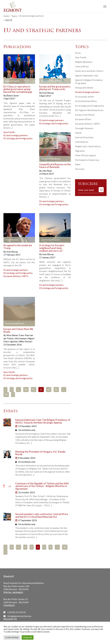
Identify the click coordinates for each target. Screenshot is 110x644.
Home (6, 16)
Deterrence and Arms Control (89, 71)
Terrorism (80, 169)
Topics (14, 16)
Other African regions (86, 155)
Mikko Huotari (25, 341)
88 (6, 395)
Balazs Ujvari (13, 95)
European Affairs (83, 119)
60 (26, 390)
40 (65, 547)
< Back (8, 20)
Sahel (78, 164)
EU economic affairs (85, 97)
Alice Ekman (12, 335)
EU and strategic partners (16, 135)
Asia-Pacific (9, 132)
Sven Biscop (48, 93)
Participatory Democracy (87, 160)
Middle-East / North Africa (88, 146)
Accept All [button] (28, 637)
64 (56, 390)
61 (34, 390)
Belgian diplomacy (84, 62)
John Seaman (21, 338)
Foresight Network (84, 128)
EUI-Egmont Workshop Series (89, 110)
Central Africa (82, 66)
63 (49, 390)
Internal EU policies (84, 137)
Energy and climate (84, 88)
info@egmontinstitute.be (19, 616)
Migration (80, 151)
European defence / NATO (16, 276)
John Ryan (47, 171)
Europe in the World (85, 115)
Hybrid (78, 133)
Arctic (78, 53)
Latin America (82, 142)
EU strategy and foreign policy (18, 138)
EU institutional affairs (86, 101)
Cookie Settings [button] (12, 637)
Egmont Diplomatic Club (87, 76)
